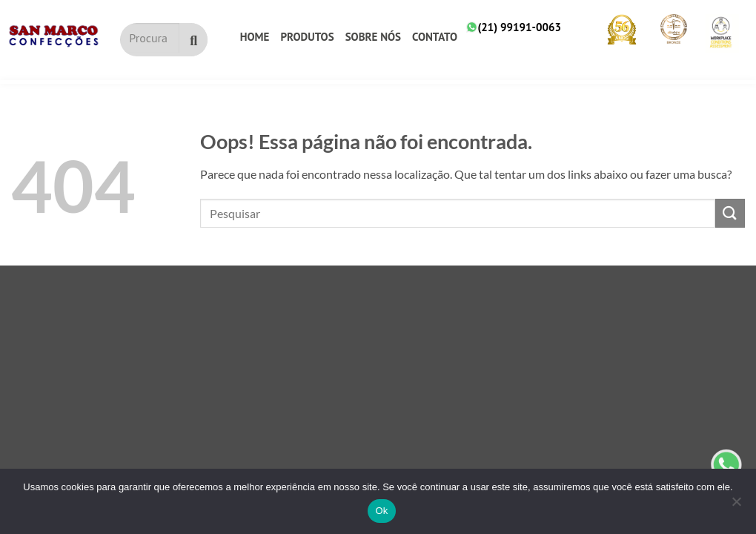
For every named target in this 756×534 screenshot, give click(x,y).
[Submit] (730, 213)
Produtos (307, 37)
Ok (381, 511)
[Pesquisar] (193, 40)
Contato (435, 37)
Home (255, 37)
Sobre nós (373, 37)
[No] (736, 506)
